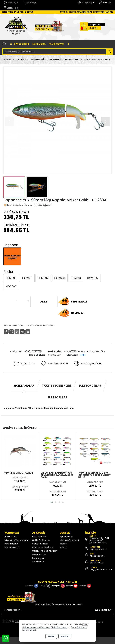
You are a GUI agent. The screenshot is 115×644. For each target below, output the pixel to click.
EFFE (83, 355)
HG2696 (11, 286)
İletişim (63, 544)
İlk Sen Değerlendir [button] (43, 205)
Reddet (51, 637)
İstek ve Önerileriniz (70, 540)
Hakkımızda (39, 44)
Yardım (63, 547)
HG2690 (11, 278)
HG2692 (43, 278)
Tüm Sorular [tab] (57, 397)
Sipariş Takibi (66, 537)
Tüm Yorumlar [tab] (90, 386)
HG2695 (93, 278)
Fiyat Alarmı (24, 363)
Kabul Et (65, 637)
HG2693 (60, 278)
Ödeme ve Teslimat (43, 547)
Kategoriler (20, 44)
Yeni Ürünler (38, 562)
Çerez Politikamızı (79, 627)
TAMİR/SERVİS (56, 44)
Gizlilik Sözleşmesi (41, 540)
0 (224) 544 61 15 (98, 549)
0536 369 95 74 (97, 556)
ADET (44, 302)
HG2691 (27, 278)
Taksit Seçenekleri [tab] (56, 386)
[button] (105, 122)
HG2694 (76, 278)
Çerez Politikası (40, 544)
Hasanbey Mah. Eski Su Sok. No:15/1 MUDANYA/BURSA (99, 540)
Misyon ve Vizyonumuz (16, 540)
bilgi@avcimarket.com (101, 569)
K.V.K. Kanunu (39, 537)
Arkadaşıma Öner (88, 363)
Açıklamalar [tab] (24, 386)
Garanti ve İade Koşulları (45, 551)
